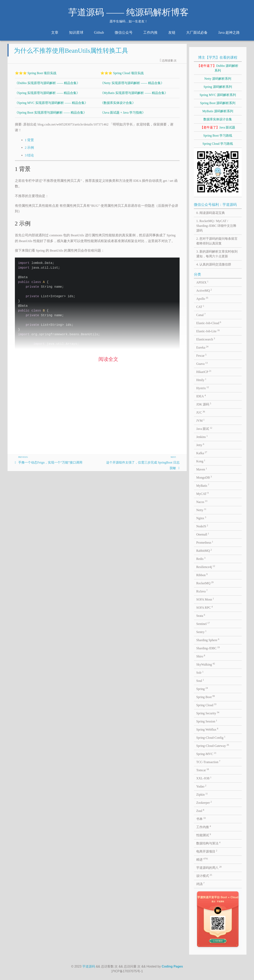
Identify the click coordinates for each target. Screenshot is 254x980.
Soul (200, 680)
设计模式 (204, 876)
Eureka (202, 347)
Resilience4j (206, 567)
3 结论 (29, 159)
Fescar (201, 355)
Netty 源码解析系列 (218, 79)
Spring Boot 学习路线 (218, 136)
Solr (200, 672)
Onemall (203, 534)
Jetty (200, 445)
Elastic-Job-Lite (208, 331)
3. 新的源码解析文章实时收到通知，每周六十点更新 (217, 254)
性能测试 (204, 835)
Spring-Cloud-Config (211, 737)
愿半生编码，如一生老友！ (129, 21)
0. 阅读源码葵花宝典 (211, 213)
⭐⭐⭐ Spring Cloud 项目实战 (122, 76)
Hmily (201, 380)
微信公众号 (124, 33)
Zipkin (202, 794)
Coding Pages (172, 966)
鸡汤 (200, 884)
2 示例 (29, 151)
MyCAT (202, 493)
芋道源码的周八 (209, 867)
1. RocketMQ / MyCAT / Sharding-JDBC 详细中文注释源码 (216, 226)
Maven (202, 469)
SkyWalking (206, 664)
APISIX (202, 282)
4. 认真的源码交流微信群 (214, 264)
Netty (201, 510)
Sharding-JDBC (208, 648)
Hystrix (203, 388)
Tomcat (203, 770)
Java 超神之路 (229, 33)
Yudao (201, 786)
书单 (201, 819)
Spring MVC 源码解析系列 (218, 95)
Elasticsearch (206, 339)
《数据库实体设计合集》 (118, 106)
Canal (201, 315)
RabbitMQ (204, 550)
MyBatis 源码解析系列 (218, 111)
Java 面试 (204, 428)
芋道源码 (89, 966)
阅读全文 (108, 362)
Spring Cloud (206, 705)
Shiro (201, 656)
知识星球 (76, 33)
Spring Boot (205, 697)
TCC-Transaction (208, 762)
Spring (202, 689)
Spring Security (208, 713)
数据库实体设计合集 (218, 119)
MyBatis (203, 485)
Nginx (201, 518)
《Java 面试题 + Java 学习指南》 (123, 116)
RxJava (202, 591)
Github (99, 33)
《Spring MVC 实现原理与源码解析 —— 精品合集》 (51, 106)
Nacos (202, 502)
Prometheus (205, 542)
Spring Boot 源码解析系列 (218, 103)
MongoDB (204, 477)
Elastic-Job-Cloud (209, 323)
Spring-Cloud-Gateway (213, 745)
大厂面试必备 (197, 33)
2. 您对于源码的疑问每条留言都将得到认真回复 (217, 241)
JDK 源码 (204, 404)
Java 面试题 (218, 127)
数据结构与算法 (208, 843)
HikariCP (204, 372)
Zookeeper (204, 802)
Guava (202, 363)
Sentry (201, 632)
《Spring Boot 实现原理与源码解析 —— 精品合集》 (51, 116)
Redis (201, 558)
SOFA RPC (204, 607)
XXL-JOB (204, 778)
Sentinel (203, 624)
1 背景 (29, 143)
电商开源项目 (207, 851)
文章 (55, 33)
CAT (200, 307)
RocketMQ (205, 583)
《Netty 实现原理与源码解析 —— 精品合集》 (132, 86)
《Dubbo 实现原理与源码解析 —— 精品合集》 (47, 86)
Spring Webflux (207, 729)
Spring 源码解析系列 (218, 87)
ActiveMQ (204, 290)
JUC (201, 412)
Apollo (202, 298)
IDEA (201, 396)
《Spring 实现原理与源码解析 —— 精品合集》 (47, 96)
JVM (200, 420)
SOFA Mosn (205, 599)
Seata (201, 615)
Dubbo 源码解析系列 (218, 68)
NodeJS (202, 526)
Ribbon (202, 575)
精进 (202, 859)
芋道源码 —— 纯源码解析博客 (128, 12)
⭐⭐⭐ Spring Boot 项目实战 (36, 76)
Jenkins (202, 437)
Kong (201, 461)
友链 (172, 33)
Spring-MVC (206, 754)
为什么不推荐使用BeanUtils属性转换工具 (71, 54)
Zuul (200, 810)
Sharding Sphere (208, 640)
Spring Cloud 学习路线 (218, 144)
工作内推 (150, 33)
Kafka (202, 453)
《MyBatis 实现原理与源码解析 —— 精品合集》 (134, 96)
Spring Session (207, 721)
